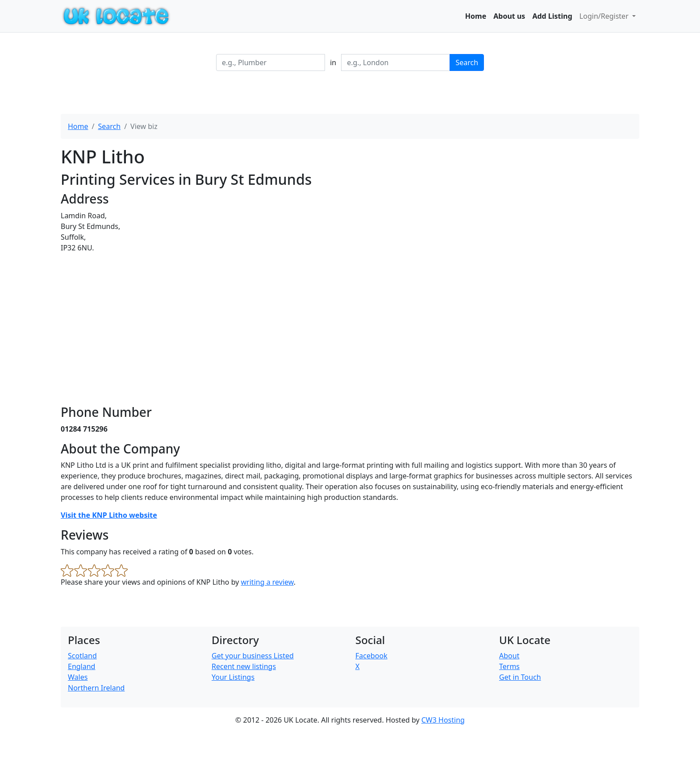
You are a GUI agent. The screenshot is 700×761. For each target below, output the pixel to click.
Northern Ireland (96, 688)
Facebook (371, 656)
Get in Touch (520, 677)
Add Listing (552, 16)
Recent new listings (244, 666)
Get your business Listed (253, 656)
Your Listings (233, 677)
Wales (78, 677)
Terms (509, 666)
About (509, 656)
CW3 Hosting (443, 720)
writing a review (267, 582)
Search (467, 62)
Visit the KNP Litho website (109, 515)
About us (509, 16)
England (81, 666)
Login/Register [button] (605, 16)
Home (476, 16)
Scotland (82, 656)
